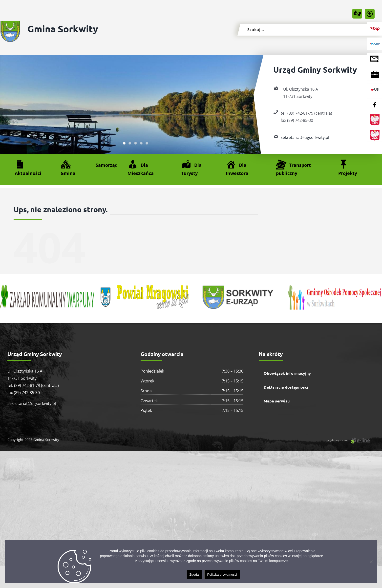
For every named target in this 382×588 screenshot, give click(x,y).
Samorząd (107, 165)
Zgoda (194, 575)
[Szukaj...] (310, 30)
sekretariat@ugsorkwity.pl (305, 137)
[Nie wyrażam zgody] (371, 562)
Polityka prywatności (222, 575)
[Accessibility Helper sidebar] (370, 14)
